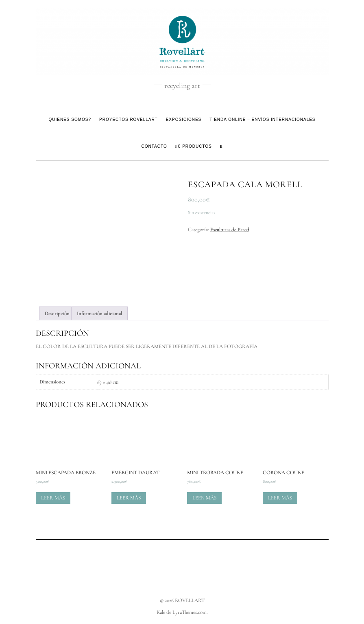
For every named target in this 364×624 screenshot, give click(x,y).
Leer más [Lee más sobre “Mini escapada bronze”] (53, 498)
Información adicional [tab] (99, 313)
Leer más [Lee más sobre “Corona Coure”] (280, 498)
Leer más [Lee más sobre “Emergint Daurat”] (129, 498)
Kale (161, 612)
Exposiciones (184, 119)
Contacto (154, 146)
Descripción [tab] (57, 313)
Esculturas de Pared (230, 230)
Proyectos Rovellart (129, 119)
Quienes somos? (70, 119)
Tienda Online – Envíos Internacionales (262, 119)
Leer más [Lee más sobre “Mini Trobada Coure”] (204, 498)
